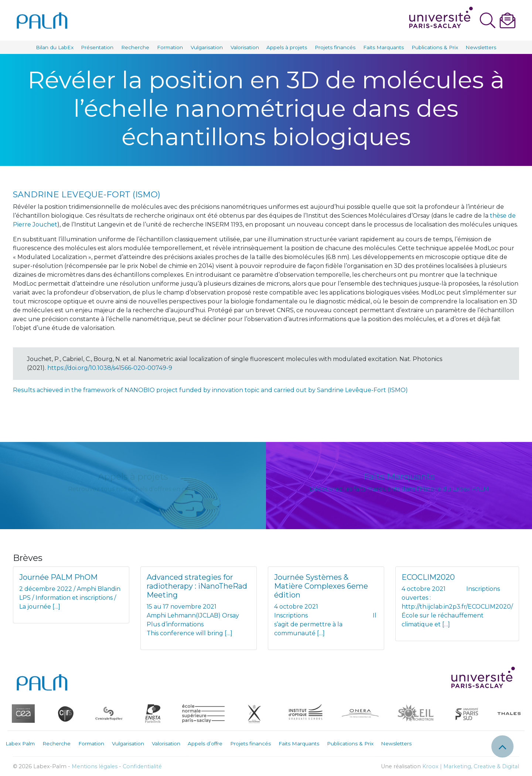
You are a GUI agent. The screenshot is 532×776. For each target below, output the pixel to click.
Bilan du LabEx (55, 47)
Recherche (135, 47)
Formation (170, 47)
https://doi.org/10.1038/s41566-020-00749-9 (110, 368)
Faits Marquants (383, 47)
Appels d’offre (205, 743)
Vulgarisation (207, 47)
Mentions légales (95, 766)
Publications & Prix (435, 47)
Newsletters (481, 47)
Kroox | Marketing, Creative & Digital (471, 766)
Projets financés (335, 47)
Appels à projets (287, 47)
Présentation (97, 47)
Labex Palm (20, 743)
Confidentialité (142, 766)
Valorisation (245, 47)
